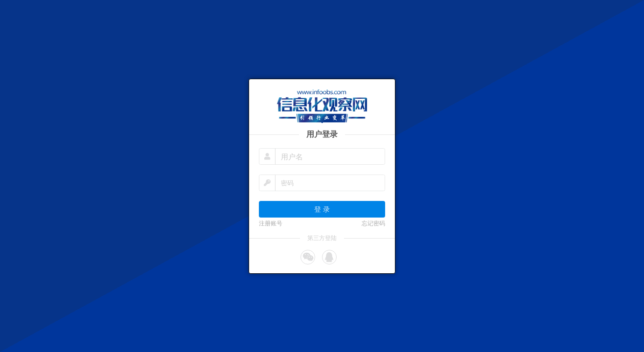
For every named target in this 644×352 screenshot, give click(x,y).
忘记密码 (373, 223)
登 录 (322, 209)
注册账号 (271, 223)
